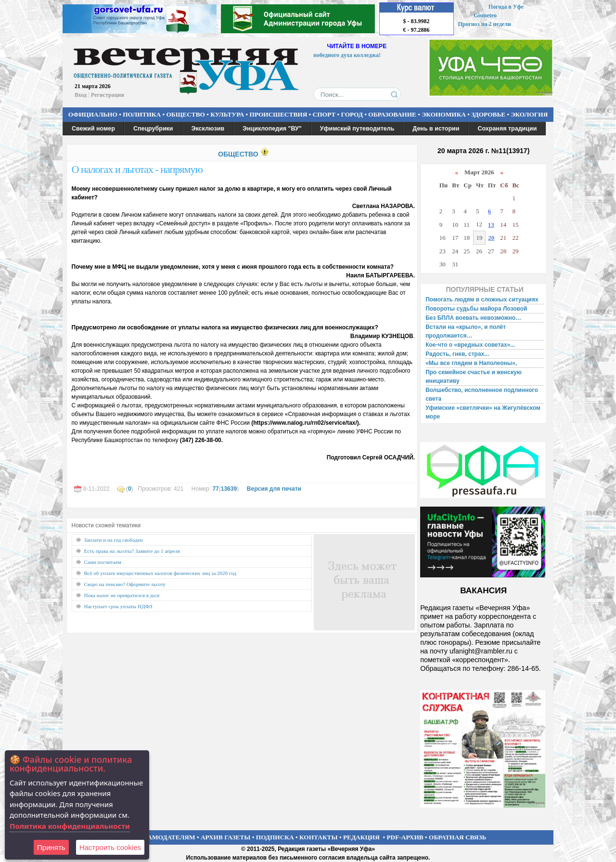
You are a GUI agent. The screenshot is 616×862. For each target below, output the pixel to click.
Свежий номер (93, 129)
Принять (51, 847)
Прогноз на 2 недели (485, 24)
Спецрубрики (153, 129)
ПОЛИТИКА (142, 114)
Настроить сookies (110, 847)
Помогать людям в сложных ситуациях (482, 300)
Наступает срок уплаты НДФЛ (118, 606)
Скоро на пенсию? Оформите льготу (125, 584)
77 (215, 489)
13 (491, 225)
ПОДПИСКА (275, 837)
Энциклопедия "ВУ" (272, 129)
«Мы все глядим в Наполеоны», (471, 363)
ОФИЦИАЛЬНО (93, 114)
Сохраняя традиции (507, 129)
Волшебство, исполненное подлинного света (482, 394)
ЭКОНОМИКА (444, 114)
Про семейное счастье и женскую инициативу (474, 377)
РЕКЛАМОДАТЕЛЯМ (163, 837)
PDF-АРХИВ (405, 837)
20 (491, 238)
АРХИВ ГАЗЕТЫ (226, 837)
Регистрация (108, 95)
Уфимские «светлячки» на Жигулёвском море (483, 412)
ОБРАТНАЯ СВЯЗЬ (457, 837)
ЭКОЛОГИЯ (529, 114)
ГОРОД (352, 114)
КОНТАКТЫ (319, 837)
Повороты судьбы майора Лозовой (476, 309)
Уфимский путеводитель (357, 129)
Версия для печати (274, 489)
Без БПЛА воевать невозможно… (473, 318)
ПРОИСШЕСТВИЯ (279, 114)
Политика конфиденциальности (70, 826)
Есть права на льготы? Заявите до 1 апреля (132, 551)
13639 (229, 489)
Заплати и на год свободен (114, 540)
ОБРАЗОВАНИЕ (392, 114)
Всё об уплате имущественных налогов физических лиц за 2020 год (160, 573)
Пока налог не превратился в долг (122, 595)
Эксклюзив (208, 129)
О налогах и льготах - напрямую (137, 169)
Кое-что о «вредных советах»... (470, 345)
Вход (81, 95)
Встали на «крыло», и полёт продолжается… (466, 331)
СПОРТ (324, 114)
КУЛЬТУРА (227, 114)
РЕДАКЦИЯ (361, 837)
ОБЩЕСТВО (185, 114)
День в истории (436, 129)
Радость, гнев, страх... (457, 354)
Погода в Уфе (506, 7)
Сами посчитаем (103, 562)
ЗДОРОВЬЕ (488, 114)
